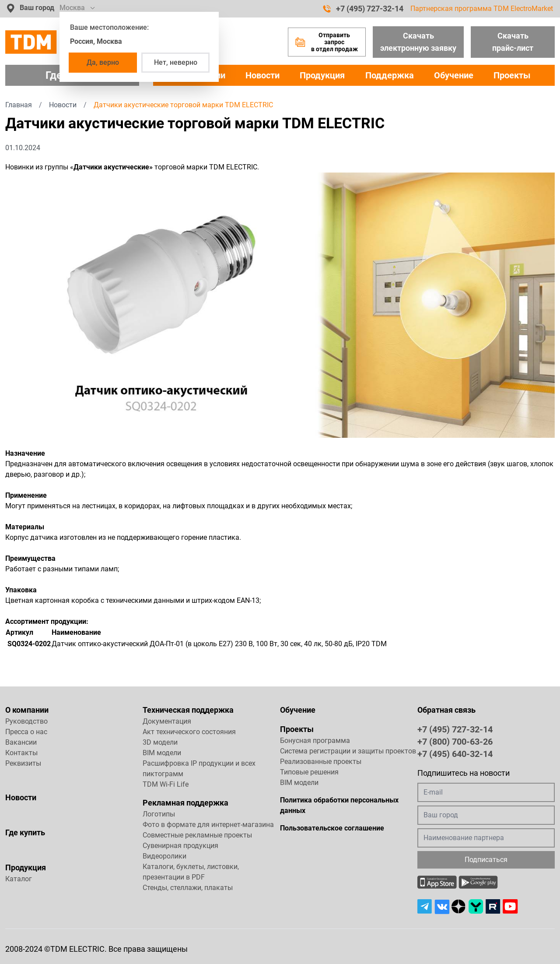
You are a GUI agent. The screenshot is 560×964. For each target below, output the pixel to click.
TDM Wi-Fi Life (166, 784)
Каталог (19, 879)
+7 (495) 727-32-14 (363, 9)
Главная (19, 105)
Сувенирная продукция (180, 846)
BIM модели (162, 753)
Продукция (322, 75)
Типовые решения (309, 772)
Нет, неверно (176, 62)
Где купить (25, 832)
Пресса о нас (26, 732)
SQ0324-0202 (29, 644)
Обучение (454, 75)
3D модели (160, 742)
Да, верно (103, 62)
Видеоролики (164, 856)
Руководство (26, 721)
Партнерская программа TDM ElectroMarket (482, 9)
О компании (27, 710)
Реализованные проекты (321, 762)
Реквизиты (23, 763)
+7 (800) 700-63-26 (455, 741)
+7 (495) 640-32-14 (455, 753)
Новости (262, 75)
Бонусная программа (315, 741)
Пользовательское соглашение (332, 828)
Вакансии (21, 742)
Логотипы (159, 814)
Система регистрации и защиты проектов (348, 751)
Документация (167, 721)
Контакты (21, 753)
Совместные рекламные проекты (197, 835)
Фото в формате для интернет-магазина (208, 825)
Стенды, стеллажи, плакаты (188, 888)
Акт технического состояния (189, 732)
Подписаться (486, 860)
